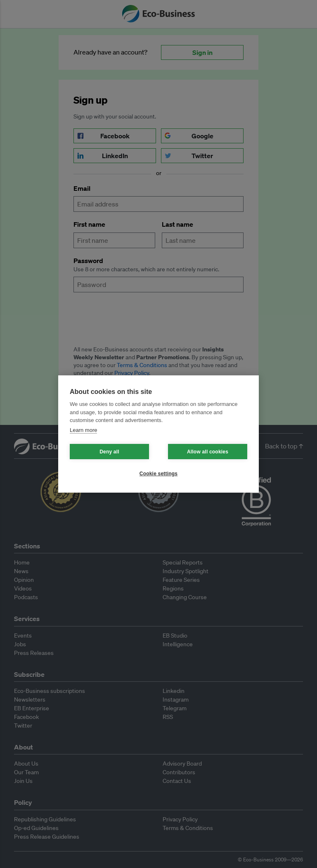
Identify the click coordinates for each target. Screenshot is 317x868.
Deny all (109, 452)
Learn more (83, 430)
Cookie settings (158, 474)
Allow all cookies (208, 452)
